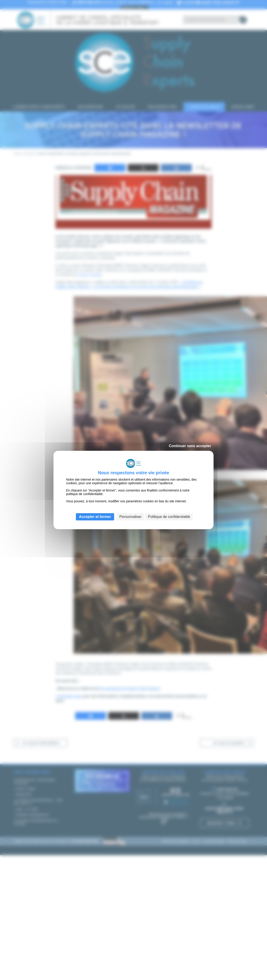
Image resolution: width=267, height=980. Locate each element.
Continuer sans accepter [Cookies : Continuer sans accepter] (190, 446)
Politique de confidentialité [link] (169, 517)
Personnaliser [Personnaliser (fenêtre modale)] (130, 517)
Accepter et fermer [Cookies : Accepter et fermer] (95, 517)
